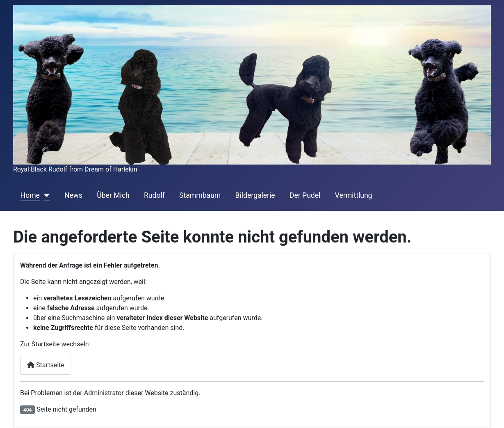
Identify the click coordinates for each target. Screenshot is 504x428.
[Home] (45, 195)
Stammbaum (200, 195)
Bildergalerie (255, 195)
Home (30, 195)
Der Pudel (305, 195)
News (73, 195)
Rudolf (154, 195)
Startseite (46, 365)
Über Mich (113, 195)
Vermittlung (354, 195)
